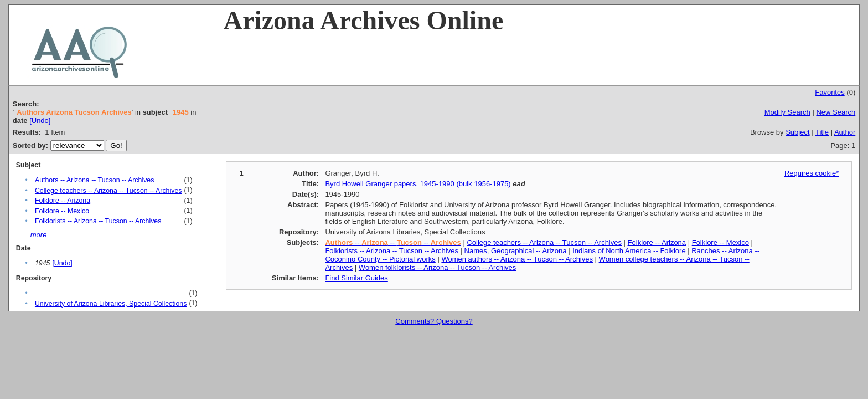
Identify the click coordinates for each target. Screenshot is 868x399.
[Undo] (40, 121)
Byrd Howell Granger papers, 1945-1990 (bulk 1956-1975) (418, 184)
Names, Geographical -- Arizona (516, 251)
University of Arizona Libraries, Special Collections (111, 304)
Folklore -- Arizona (63, 201)
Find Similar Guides (356, 278)
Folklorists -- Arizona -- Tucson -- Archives (98, 221)
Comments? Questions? (434, 321)
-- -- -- (393, 242)
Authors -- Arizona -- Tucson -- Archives (94, 180)
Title (822, 132)
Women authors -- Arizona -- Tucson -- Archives (517, 259)
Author (845, 132)
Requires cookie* (812, 173)
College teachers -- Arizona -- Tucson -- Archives (108, 191)
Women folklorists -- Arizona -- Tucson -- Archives (437, 267)
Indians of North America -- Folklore (629, 251)
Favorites (830, 92)
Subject (797, 132)
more (39, 235)
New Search (836, 112)
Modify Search (787, 112)
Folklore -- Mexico (62, 211)
